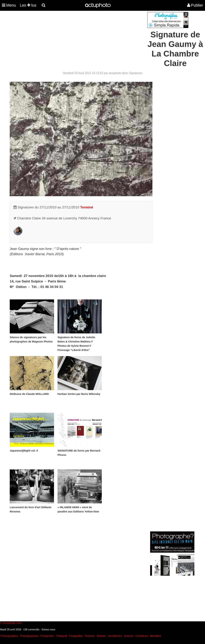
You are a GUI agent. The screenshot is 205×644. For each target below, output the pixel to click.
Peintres (90, 636)
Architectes (115, 636)
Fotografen (76, 636)
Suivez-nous (48, 629)
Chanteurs (142, 636)
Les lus (28, 5)
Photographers (29, 636)
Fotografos (47, 636)
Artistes (101, 636)
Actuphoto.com (12, 623)
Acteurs (129, 636)
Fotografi (61, 636)
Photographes (9, 636)
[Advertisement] (81, 37)
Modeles (155, 636)
